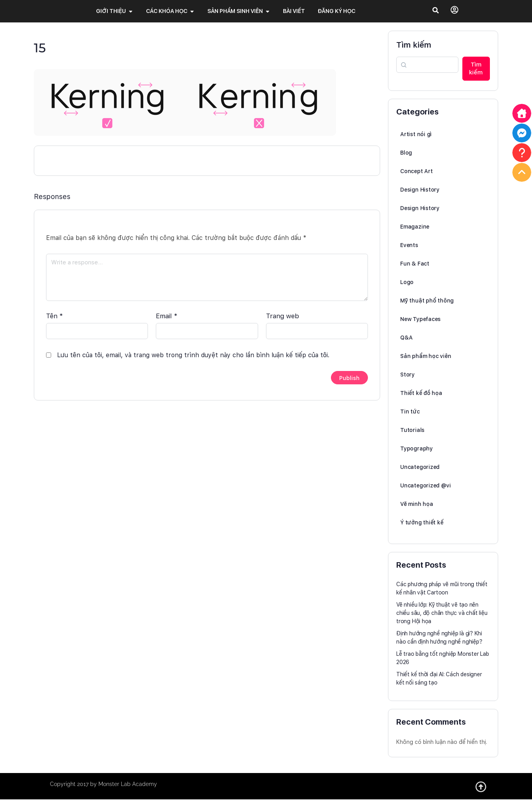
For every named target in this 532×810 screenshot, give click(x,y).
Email (167, 322)
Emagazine (415, 237)
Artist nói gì (416, 145)
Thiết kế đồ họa (421, 404)
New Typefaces (420, 330)
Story (407, 385)
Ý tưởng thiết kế (422, 533)
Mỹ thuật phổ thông (427, 311)
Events (409, 256)
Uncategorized (420, 478)
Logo (407, 293)
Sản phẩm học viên (426, 367)
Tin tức (410, 422)
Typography (417, 459)
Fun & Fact (415, 274)
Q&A (406, 348)
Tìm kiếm (414, 55)
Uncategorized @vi (425, 496)
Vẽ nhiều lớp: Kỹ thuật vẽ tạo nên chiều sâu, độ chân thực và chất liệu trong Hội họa (442, 624)
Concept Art (417, 182)
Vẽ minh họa (417, 515)
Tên (54, 322)
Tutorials (412, 441)
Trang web (283, 322)
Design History (420, 200)
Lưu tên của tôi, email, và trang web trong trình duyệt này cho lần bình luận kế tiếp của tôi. (193, 361)
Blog (406, 163)
